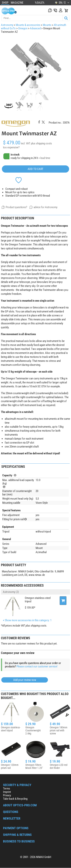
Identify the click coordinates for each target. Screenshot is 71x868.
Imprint (7, 792)
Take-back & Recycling (15, 799)
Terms (7, 789)
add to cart (35, 169)
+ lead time (44, 158)
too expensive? (11, 147)
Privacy (7, 795)
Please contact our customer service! (37, 666)
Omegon (23, 28)
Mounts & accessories (28, 25)
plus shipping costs (41, 143)
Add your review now (25, 680)
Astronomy (7, 25)
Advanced (35, 28)
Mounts (47, 25)
